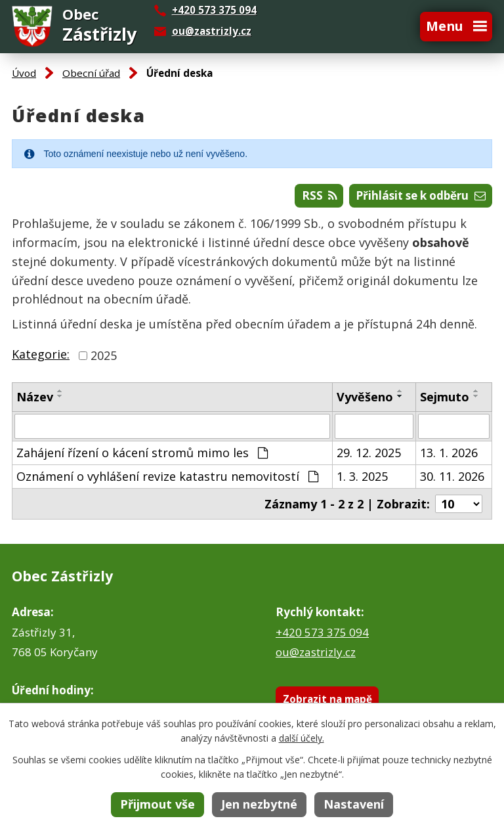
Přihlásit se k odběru (421, 195)
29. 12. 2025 (369, 453)
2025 (104, 355)
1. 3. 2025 (362, 476)
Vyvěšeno (365, 397)
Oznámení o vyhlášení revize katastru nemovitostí (167, 476)
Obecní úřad (91, 73)
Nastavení (354, 804)
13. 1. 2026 (449, 453)
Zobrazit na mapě (327, 699)
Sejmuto (445, 397)
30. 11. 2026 (452, 476)
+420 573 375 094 (322, 632)
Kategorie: (41, 354)
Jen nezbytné (259, 804)
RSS (320, 195)
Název (35, 397)
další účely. (302, 738)
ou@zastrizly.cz (212, 31)
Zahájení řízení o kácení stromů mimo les (142, 453)
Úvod (24, 73)
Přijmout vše (157, 804)
